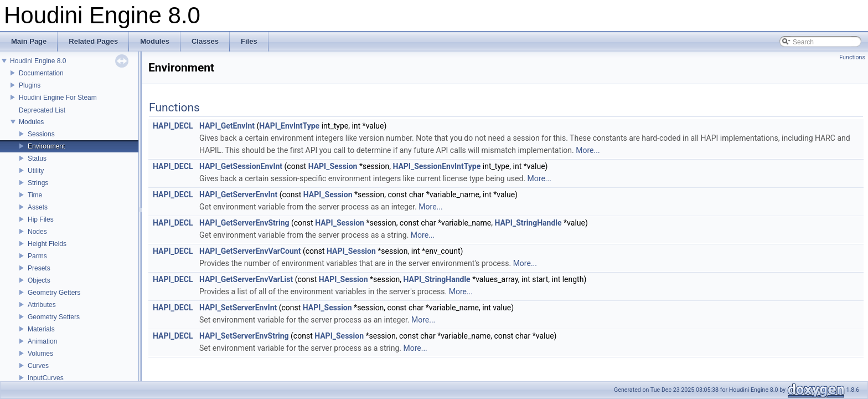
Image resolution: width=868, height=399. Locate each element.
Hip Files (41, 219)
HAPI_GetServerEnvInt (238, 195)
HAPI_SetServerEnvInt (238, 308)
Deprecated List (42, 110)
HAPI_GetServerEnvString (244, 223)
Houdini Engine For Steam (58, 98)
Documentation (41, 73)
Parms (37, 256)
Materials (41, 329)
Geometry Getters (54, 293)
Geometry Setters (54, 317)
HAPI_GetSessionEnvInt (241, 166)
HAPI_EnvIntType (289, 126)
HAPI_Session (333, 166)
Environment (46, 146)
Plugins (30, 85)
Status (37, 158)
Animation (42, 341)
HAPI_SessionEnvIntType (436, 166)
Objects (39, 280)
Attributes (42, 305)
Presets (39, 268)
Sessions (41, 134)
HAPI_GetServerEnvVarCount (250, 251)
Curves (38, 366)
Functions (852, 57)
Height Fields (47, 244)
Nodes (37, 232)
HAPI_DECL (173, 126)
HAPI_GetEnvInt (227, 126)
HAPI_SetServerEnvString (244, 336)
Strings (38, 183)
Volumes (40, 354)
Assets (38, 207)
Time (35, 195)
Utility (36, 171)
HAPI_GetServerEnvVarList (246, 279)
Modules (31, 122)
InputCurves (46, 378)
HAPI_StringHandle (528, 223)
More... (588, 150)
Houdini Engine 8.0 (38, 61)
